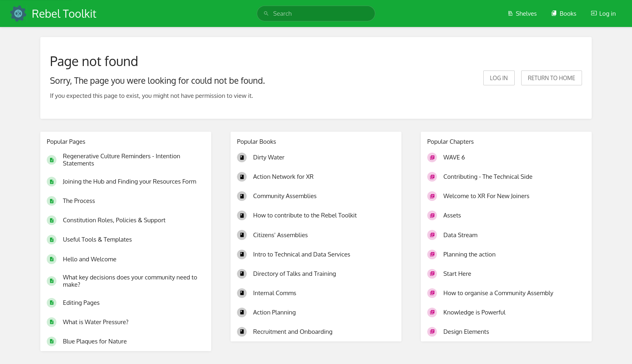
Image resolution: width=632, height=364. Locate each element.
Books (564, 13)
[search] (316, 13)
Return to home (552, 78)
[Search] (266, 13)
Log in (603, 13)
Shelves (522, 13)
